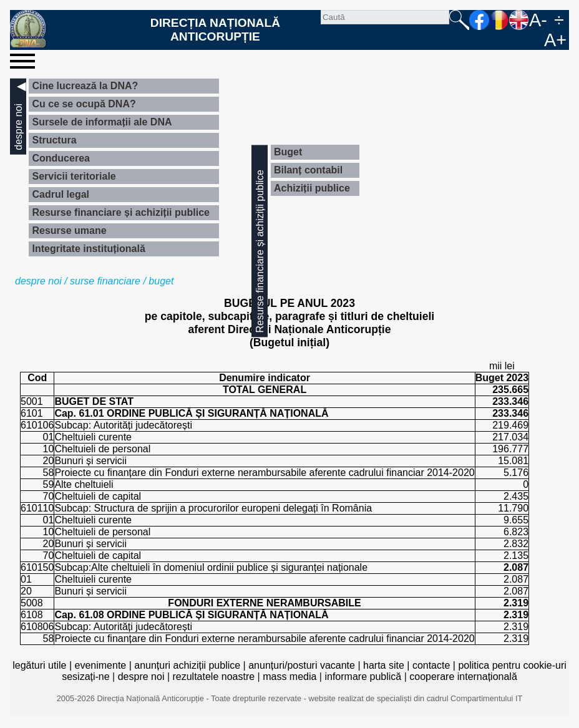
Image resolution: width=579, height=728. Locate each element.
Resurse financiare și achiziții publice (121, 212)
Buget (288, 152)
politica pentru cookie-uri (512, 665)
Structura (54, 140)
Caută (459, 20)
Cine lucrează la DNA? (85, 86)
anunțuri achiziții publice (187, 665)
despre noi (38, 281)
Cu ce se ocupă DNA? (84, 104)
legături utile (39, 665)
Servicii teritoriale (74, 176)
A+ (555, 40)
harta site (384, 665)
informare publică (363, 677)
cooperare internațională (463, 677)
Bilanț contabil (308, 170)
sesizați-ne (85, 677)
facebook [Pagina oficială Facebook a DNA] (479, 20)
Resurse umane (69, 231)
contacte (431, 665)
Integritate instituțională (88, 249)
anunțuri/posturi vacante (302, 665)
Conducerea (61, 158)
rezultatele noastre (213, 677)
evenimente (101, 665)
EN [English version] (519, 20)
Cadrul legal (61, 194)
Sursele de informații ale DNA (102, 122)
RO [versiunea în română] (499, 20)
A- (538, 20)
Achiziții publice (312, 188)
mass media (289, 677)
